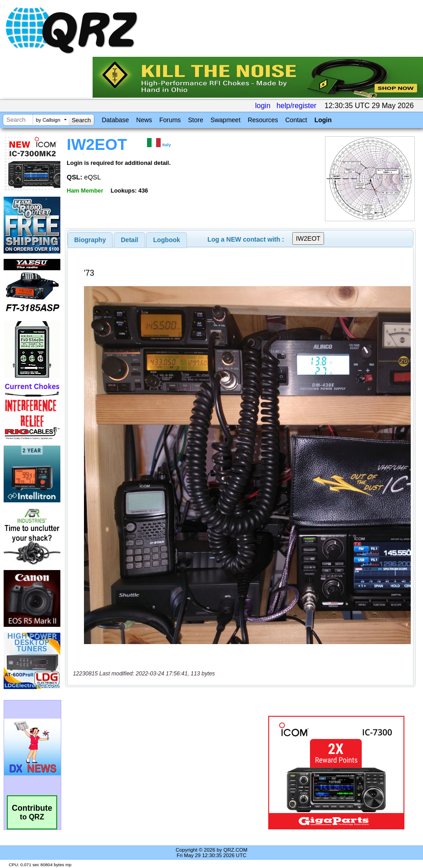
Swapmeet (226, 120)
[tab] (90, 240)
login (263, 106)
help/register (296, 106)
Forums (170, 120)
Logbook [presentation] (167, 240)
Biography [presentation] (90, 240)
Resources (263, 120)
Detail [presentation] (129, 240)
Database (115, 120)
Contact (296, 120)
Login (323, 120)
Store (195, 120)
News (144, 120)
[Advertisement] (168, 773)
